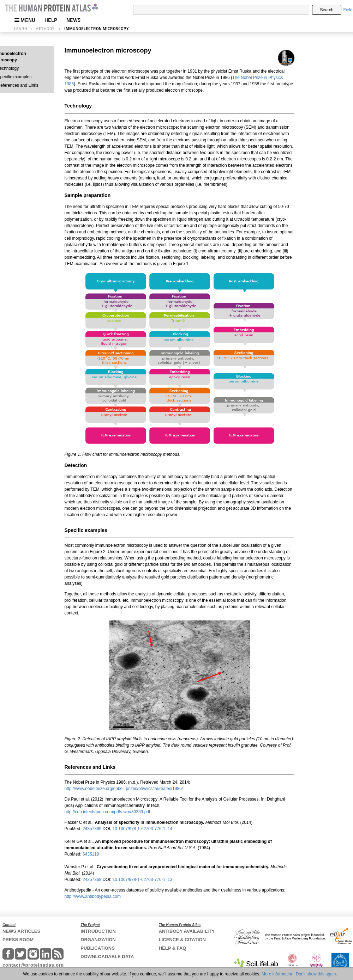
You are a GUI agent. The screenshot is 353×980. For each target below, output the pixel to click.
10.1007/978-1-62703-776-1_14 (142, 829)
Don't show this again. (316, 974)
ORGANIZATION (98, 940)
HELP (51, 20)
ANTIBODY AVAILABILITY (187, 931)
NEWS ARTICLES (21, 931)
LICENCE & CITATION (182, 940)
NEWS (74, 20)
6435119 (91, 854)
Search (327, 10)
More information (277, 974)
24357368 (93, 880)
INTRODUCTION (98, 931)
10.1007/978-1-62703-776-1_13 (142, 880)
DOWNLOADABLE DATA (107, 957)
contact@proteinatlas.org (33, 965)
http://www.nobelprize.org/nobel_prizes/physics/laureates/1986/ (124, 789)
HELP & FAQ (173, 948)
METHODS (45, 29)
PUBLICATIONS (98, 948)
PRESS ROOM (18, 940)
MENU (25, 20)
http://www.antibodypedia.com (93, 896)
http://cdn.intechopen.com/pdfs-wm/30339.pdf (107, 812)
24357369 (93, 829)
